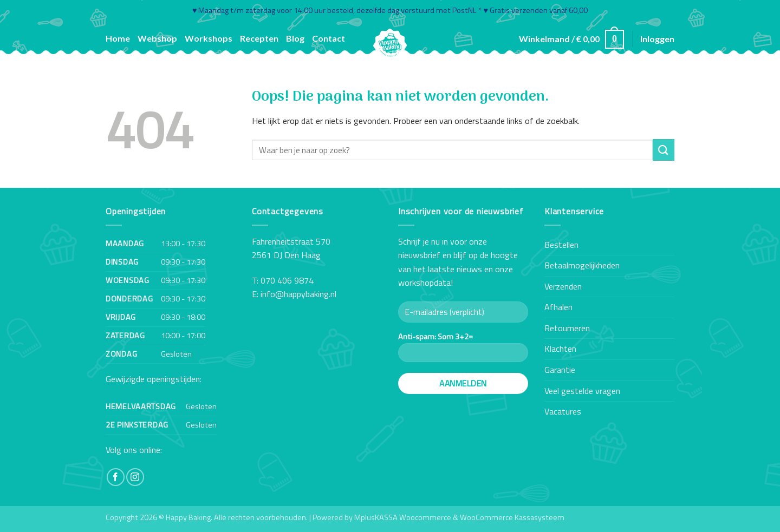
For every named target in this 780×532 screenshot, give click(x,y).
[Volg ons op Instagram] (135, 477)
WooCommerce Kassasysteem (512, 517)
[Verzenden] (664, 150)
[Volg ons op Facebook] (116, 477)
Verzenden (563, 286)
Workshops (209, 38)
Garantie (560, 370)
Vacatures (563, 411)
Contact (329, 38)
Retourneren (567, 328)
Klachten (560, 349)
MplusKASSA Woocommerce (403, 517)
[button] (571, 39)
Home (118, 38)
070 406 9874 (287, 280)
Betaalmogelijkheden (582, 265)
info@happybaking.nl (298, 294)
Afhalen (558, 307)
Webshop (157, 38)
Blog (295, 38)
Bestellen (561, 245)
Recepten (259, 38)
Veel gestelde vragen (582, 391)
